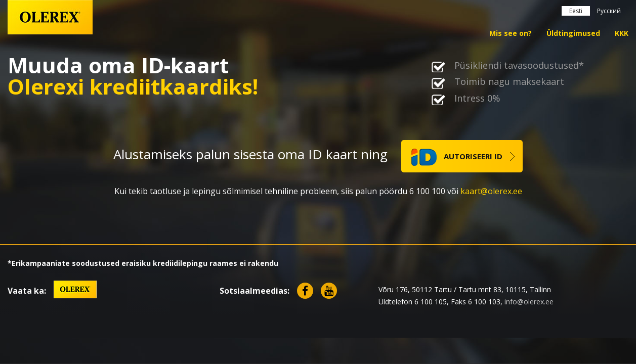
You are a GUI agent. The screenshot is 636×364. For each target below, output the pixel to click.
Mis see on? (511, 33)
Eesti (576, 11)
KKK (622, 33)
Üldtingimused (573, 33)
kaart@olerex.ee (491, 191)
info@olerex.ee (529, 302)
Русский (609, 11)
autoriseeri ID (457, 157)
